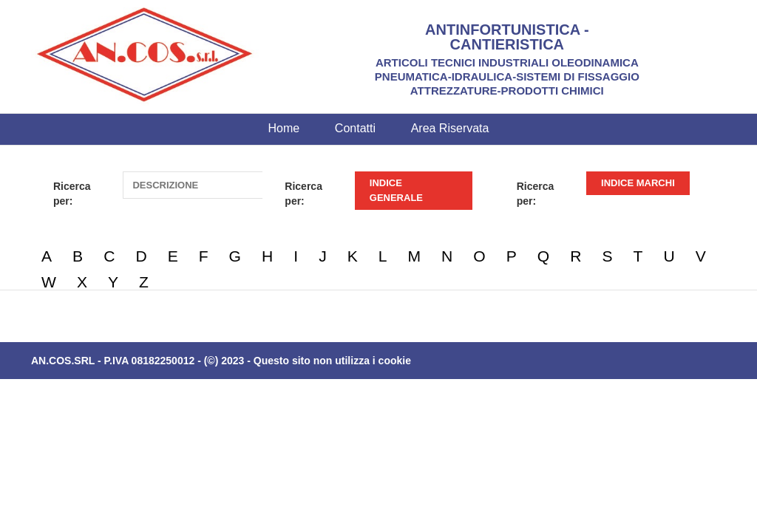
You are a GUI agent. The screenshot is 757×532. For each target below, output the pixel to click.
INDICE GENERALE (396, 190)
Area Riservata (450, 128)
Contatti (355, 128)
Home (284, 128)
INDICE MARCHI (638, 183)
